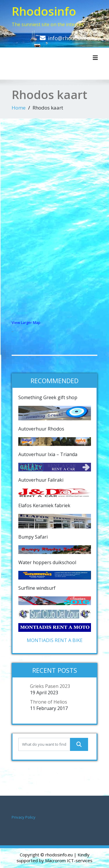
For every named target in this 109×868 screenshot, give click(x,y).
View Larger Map (26, 322)
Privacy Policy (24, 817)
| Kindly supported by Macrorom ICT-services (54, 858)
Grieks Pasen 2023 (50, 686)
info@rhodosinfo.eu (73, 38)
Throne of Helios (49, 702)
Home (19, 108)
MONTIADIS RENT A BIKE (55, 640)
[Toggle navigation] (95, 58)
